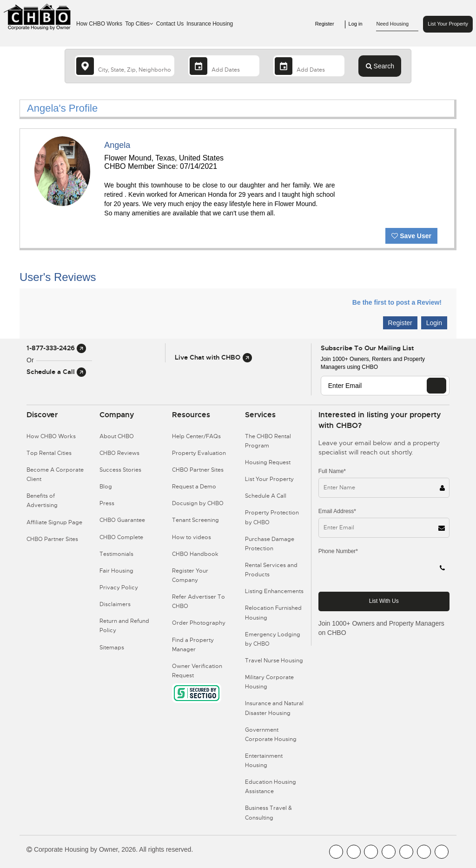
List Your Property (448, 24)
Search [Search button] (380, 66)
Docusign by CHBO (198, 503)
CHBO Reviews (119, 453)
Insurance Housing (210, 24)
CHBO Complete (121, 537)
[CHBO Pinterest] (424, 852)
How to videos (192, 537)
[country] (125, 66)
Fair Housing (116, 571)
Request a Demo (194, 487)
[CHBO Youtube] (354, 852)
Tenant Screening (195, 520)
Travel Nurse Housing (274, 661)
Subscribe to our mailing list (367, 348)
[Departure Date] (309, 66)
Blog (106, 487)
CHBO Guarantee (122, 520)
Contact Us (170, 24)
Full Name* (332, 471)
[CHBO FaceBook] (336, 852)
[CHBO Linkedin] (406, 852)
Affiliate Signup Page (54, 522)
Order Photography (199, 623)
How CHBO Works (99, 24)
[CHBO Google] (442, 852)
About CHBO (117, 436)
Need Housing (397, 24)
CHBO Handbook (195, 554)
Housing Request (268, 462)
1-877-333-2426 (56, 348)
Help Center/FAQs (196, 436)
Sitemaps (112, 648)
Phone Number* (338, 551)
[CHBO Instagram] (389, 852)
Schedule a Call (56, 372)
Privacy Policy (119, 588)
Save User (411, 236)
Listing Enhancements (274, 591)
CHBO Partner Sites (52, 539)
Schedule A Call (266, 496)
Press (107, 503)
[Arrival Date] (224, 66)
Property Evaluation (199, 453)
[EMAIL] (436, 386)
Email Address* (337, 511)
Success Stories (120, 470)
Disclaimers (115, 604)
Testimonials (116, 554)
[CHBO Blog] (371, 852)
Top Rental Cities (49, 453)
